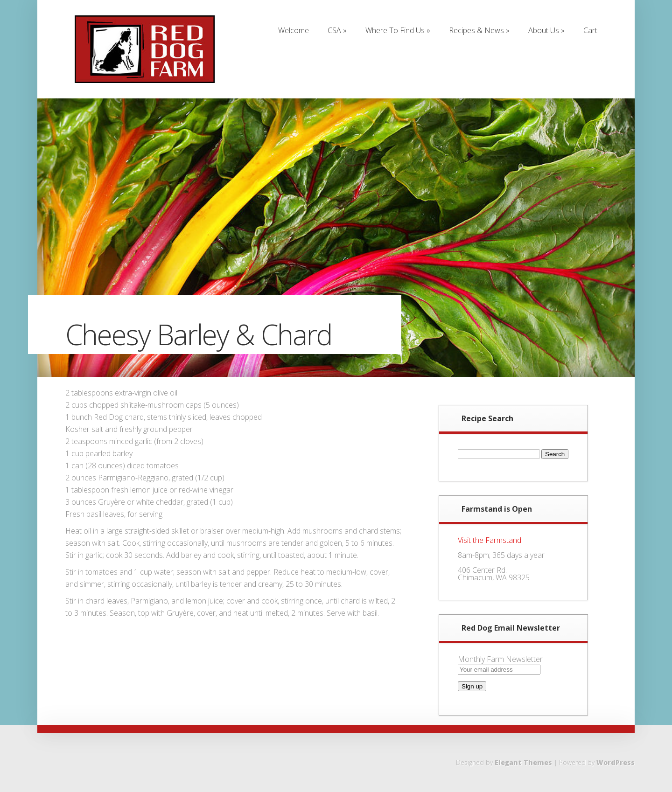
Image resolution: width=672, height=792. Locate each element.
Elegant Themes (523, 762)
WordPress (616, 762)
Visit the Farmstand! (490, 540)
